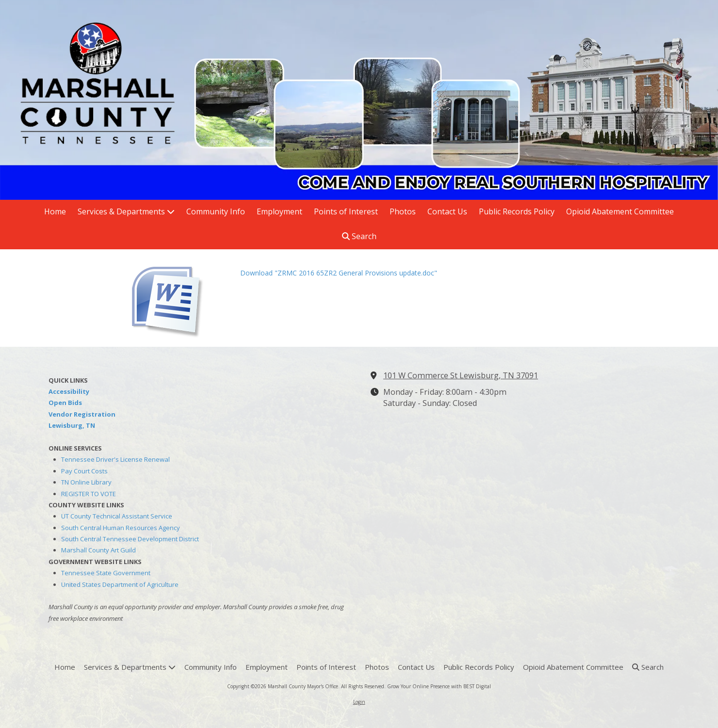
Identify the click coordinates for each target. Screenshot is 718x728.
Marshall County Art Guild (98, 550)
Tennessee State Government (106, 573)
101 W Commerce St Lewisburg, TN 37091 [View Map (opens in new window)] (461, 375)
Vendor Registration (82, 414)
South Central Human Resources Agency (121, 528)
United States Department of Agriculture (120, 584)
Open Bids (65, 403)
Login (359, 702)
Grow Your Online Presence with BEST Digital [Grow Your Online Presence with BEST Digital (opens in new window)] (439, 686)
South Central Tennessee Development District (130, 539)
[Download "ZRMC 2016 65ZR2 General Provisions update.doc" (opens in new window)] (179, 298)
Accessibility (69, 391)
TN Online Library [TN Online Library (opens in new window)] (86, 482)
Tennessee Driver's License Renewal (115, 459)
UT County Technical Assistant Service (117, 516)
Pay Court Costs (84, 471)
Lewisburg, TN (72, 425)
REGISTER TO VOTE (89, 494)
